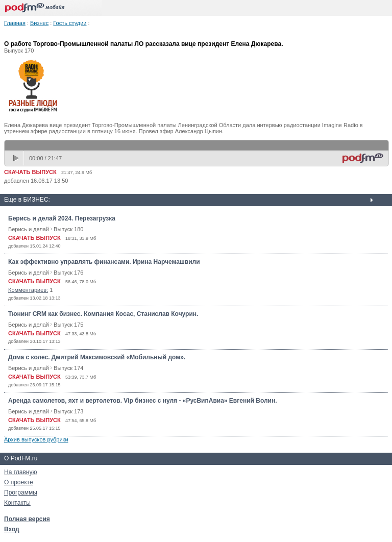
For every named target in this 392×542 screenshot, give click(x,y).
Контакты (17, 503)
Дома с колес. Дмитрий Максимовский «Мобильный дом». (97, 357)
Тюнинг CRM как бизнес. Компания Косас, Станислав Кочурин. (103, 314)
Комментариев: (28, 290)
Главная (15, 23)
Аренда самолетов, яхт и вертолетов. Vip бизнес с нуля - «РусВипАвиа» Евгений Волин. (143, 401)
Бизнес (39, 23)
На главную (20, 472)
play (17, 158)
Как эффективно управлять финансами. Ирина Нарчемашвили (104, 262)
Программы (21, 492)
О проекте (19, 482)
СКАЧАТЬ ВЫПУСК (30, 172)
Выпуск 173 (68, 411)
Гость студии (70, 23)
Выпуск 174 (68, 368)
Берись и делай (29, 229)
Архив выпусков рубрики (36, 439)
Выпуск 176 (68, 273)
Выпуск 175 (68, 325)
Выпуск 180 (68, 229)
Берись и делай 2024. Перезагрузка (62, 218)
